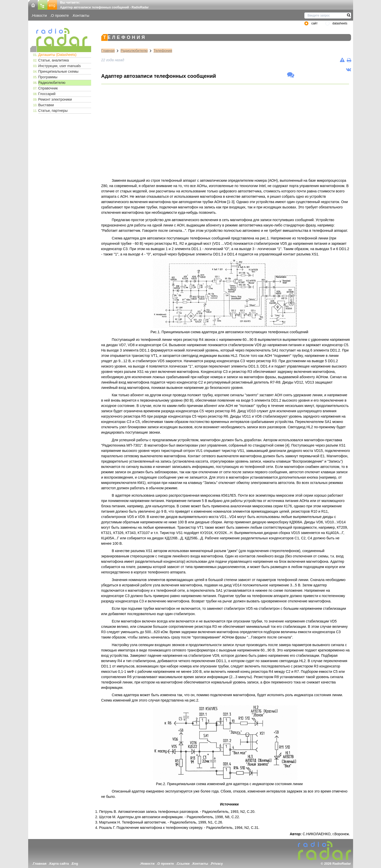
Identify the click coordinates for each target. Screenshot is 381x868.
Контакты (81, 15)
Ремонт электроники (55, 99)
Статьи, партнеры (53, 111)
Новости (40, 15)
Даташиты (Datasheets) (57, 55)
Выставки (46, 105)
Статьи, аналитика (54, 60)
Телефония (163, 51)
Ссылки (183, 864)
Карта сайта (59, 864)
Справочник (48, 88)
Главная (108, 51)
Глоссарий (47, 94)
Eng (75, 864)
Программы (48, 77)
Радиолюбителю (52, 83)
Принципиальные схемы (59, 71)
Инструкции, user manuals (60, 66)
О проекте (60, 15)
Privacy (217, 864)
